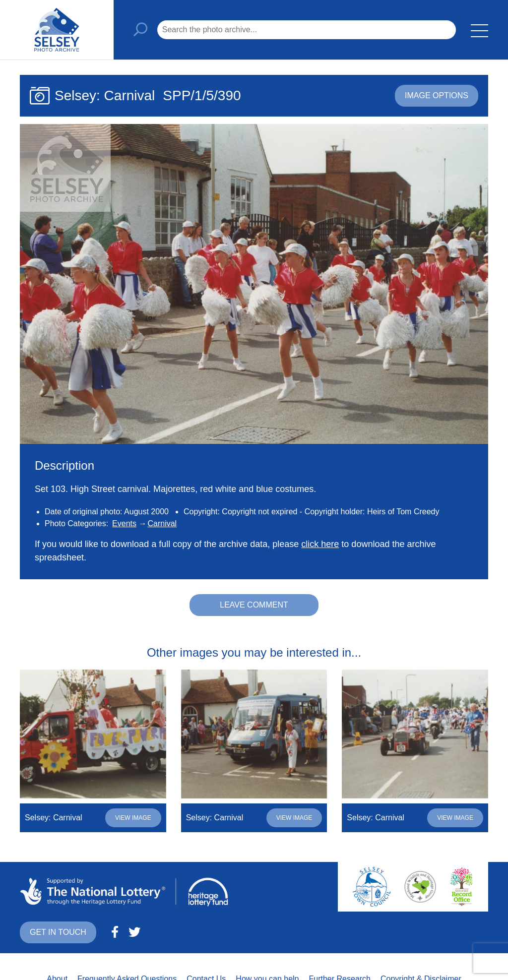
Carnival (162, 523)
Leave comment (254, 605)
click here (320, 544)
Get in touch (58, 932)
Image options (437, 95)
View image (133, 818)
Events (124, 523)
